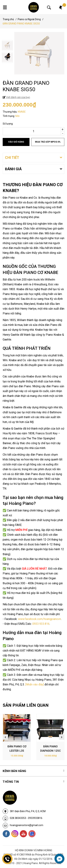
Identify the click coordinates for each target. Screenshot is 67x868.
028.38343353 (18, 818)
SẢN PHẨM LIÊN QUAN (26, 705)
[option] (33, 46)
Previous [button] (5, 737)
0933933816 (35, 818)
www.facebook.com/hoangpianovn (39, 619)
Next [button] (62, 737)
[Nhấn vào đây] (35, 684)
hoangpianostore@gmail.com (27, 825)
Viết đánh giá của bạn (18, 97)
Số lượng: (8, 124)
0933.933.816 (41, 624)
